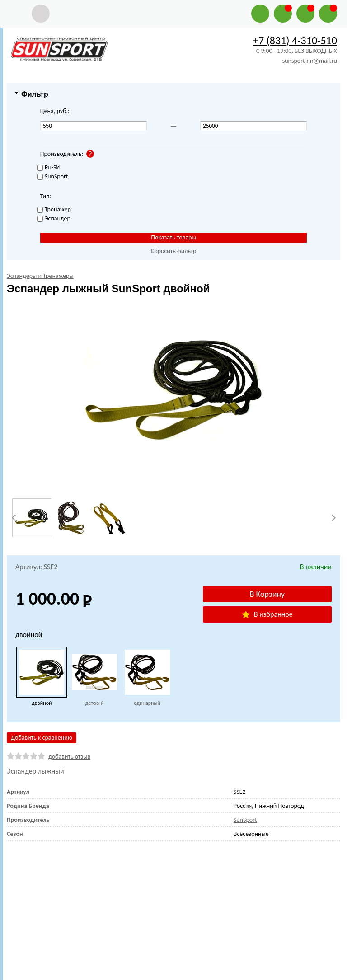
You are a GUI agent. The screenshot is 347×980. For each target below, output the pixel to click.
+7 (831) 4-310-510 (295, 40)
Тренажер (54, 210)
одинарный (147, 703)
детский (95, 703)
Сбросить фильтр (174, 251)
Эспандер (54, 219)
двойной (42, 703)
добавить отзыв (69, 757)
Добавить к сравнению (42, 738)
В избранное (267, 614)
